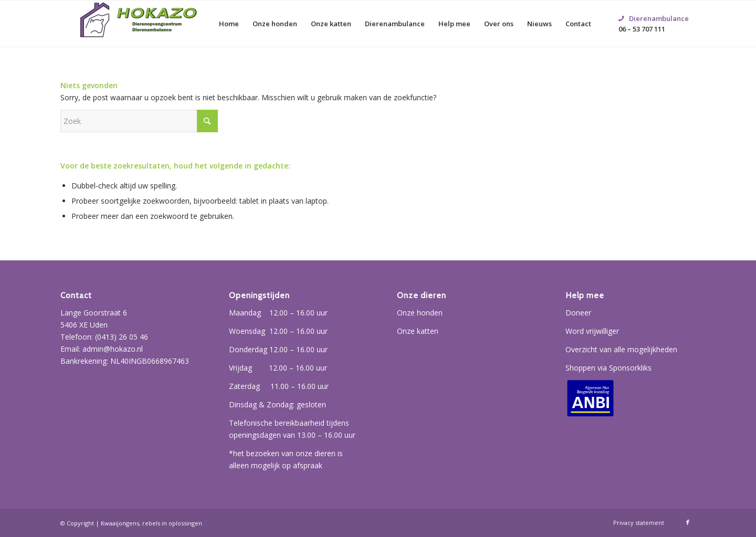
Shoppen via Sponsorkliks (608, 368)
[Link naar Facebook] (688, 522)
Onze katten (418, 331)
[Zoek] (139, 121)
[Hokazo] (139, 24)
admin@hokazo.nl (113, 349)
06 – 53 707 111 (654, 11)
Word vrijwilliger (592, 331)
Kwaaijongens (120, 523)
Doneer (578, 313)
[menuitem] (229, 24)
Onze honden (420, 313)
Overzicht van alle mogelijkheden (621, 349)
